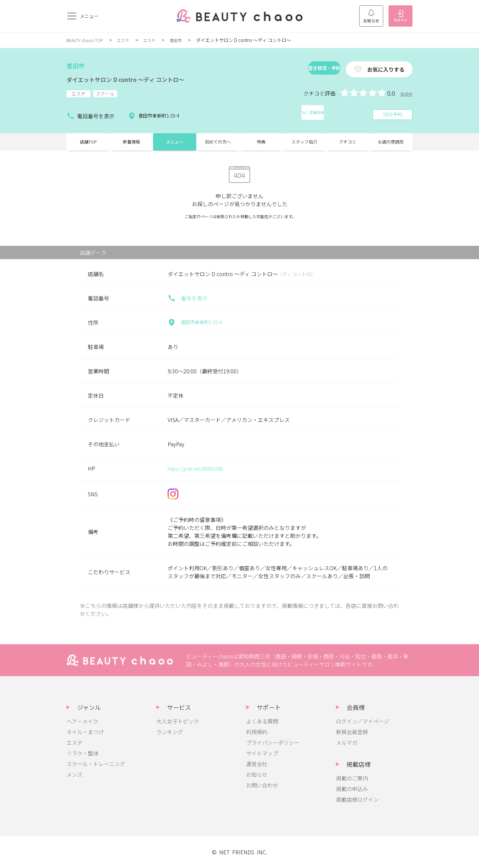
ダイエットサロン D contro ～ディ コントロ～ (146, 79)
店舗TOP (88, 140)
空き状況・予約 (301, 69)
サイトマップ (262, 753)
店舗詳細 (214, 112)
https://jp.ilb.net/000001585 (202, 468)
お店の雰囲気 (391, 140)
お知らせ (371, 16)
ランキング (170, 732)
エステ (130, 40)
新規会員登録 (352, 732)
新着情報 (131, 140)
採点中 (405, 94)
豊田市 (186, 40)
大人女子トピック (178, 721)
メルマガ (347, 742)
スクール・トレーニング (96, 764)
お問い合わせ (262, 785)
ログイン (400, 16)
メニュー (175, 140)
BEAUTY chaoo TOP (87, 40)
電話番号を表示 (90, 112)
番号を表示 (188, 298)
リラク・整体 (82, 753)
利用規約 (257, 732)
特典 (261, 140)
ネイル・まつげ (85, 732)
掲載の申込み (352, 789)
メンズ (75, 774)
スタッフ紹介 (304, 140)
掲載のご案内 (352, 778)
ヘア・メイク (82, 721)
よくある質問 (262, 721)
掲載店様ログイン (357, 799)
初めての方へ (218, 140)
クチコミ (348, 140)
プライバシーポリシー (273, 742)
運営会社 (257, 764)
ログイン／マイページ (363, 721)
